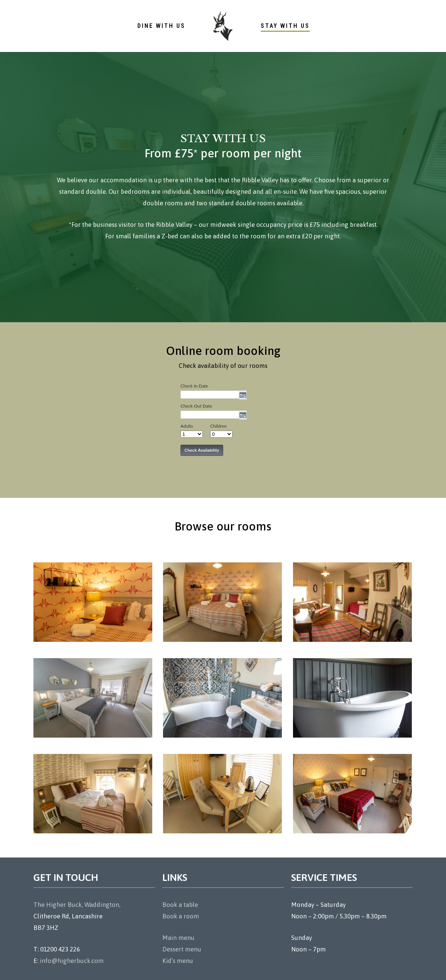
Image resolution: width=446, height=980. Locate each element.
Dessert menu (182, 949)
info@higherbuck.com (72, 961)
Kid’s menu (178, 961)
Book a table (180, 905)
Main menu (178, 938)
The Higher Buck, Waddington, (77, 905)
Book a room (181, 916)
